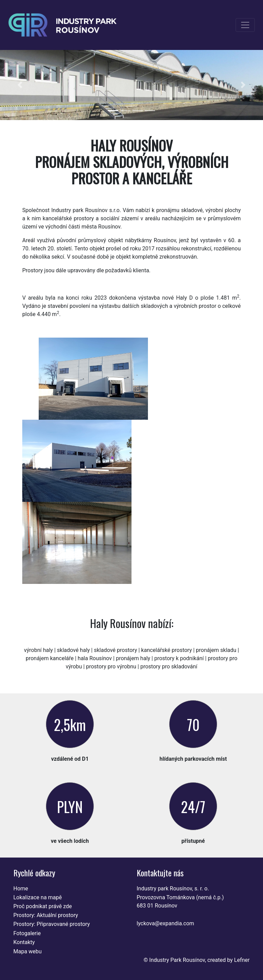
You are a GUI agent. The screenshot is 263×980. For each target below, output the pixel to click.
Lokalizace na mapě (38, 897)
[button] (20, 85)
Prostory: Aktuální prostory (46, 915)
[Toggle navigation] (245, 25)
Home (21, 888)
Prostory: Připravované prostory (52, 924)
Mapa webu (28, 951)
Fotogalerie (27, 933)
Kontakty (24, 942)
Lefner (242, 960)
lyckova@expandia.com (165, 923)
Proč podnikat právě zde (43, 906)
